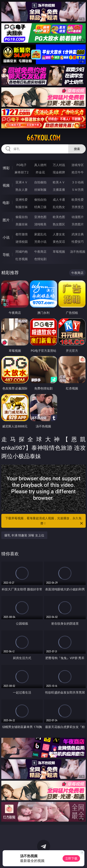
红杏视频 (22, 259)
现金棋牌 (59, 172)
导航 (6, 255)
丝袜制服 (40, 190)
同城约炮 (22, 252)
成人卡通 (59, 199)
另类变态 (78, 207)
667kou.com (43, 138)
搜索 (77, 149)
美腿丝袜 (22, 224)
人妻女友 (59, 234)
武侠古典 (78, 234)
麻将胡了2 (22, 172)
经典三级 (40, 207)
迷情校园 (22, 242)
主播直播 (59, 190)
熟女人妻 (22, 190)
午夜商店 (40, 252)
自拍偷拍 (40, 182)
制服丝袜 (22, 207)
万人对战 (59, 165)
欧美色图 (59, 217)
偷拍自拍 (40, 199)
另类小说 (40, 242)
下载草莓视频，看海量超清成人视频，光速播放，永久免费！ (44, 521)
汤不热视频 (78, 252)
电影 (6, 203)
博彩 (6, 168)
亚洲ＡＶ (22, 182)
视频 (6, 185)
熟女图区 (59, 224)
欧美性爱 (78, 199)
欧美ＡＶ (59, 182)
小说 (6, 237)
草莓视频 (59, 252)
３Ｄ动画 (78, 182)
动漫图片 (78, 217)
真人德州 (40, 165)
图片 (6, 220)
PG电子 (21, 165)
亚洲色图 (40, 217)
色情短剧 (40, 259)
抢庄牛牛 (78, 172)
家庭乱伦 (40, 234)
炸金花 (40, 172)
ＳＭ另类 (78, 190)
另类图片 (78, 224)
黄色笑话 (59, 242)
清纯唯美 (40, 224)
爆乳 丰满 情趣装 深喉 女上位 (24, 535)
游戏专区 (78, 165)
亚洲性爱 (22, 199)
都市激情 (22, 234)
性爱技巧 (78, 242)
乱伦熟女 (59, 207)
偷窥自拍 (22, 217)
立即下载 (71, 858)
